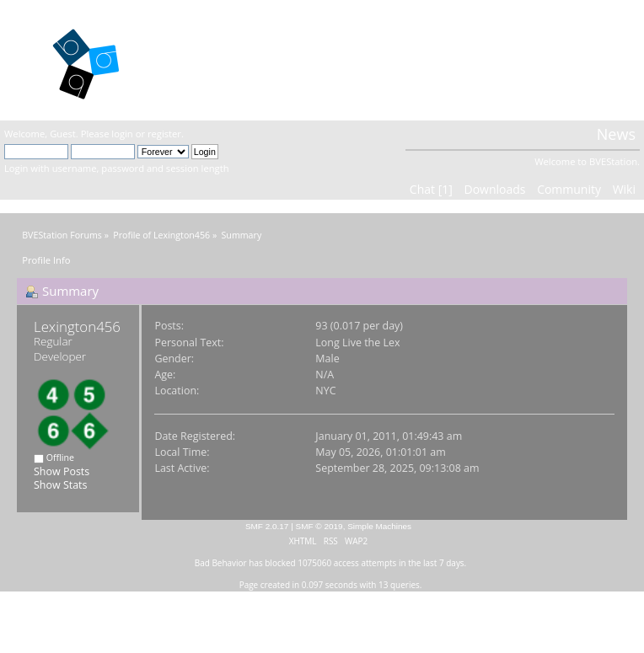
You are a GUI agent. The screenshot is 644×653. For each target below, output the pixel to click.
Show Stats (60, 485)
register (164, 134)
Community (569, 189)
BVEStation (217, 59)
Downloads (494, 189)
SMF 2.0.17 (267, 526)
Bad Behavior (221, 563)
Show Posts (62, 471)
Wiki (624, 189)
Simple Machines (379, 526)
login (122, 134)
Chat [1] (431, 189)
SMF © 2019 (319, 526)
